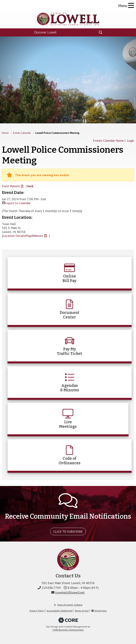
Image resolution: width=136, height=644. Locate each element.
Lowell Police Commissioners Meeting (57, 133)
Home (5, 133)
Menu (123, 6)
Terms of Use (82, 611)
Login (130, 141)
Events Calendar (22, 133)
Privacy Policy (37, 611)
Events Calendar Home (108, 141)
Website (38, 236)
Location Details (14, 236)
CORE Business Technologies (68, 630)
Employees (101, 611)
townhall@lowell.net (70, 592)
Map (29, 236)
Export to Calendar (16, 203)
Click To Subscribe (68, 531)
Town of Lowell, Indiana (70, 605)
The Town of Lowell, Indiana (68, 19)
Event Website (11, 186)
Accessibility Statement (59, 611)
